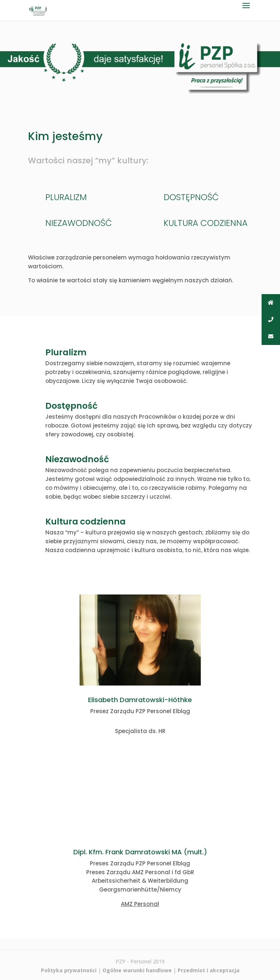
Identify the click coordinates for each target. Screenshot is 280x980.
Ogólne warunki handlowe (137, 970)
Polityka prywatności (69, 970)
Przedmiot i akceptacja (209, 970)
